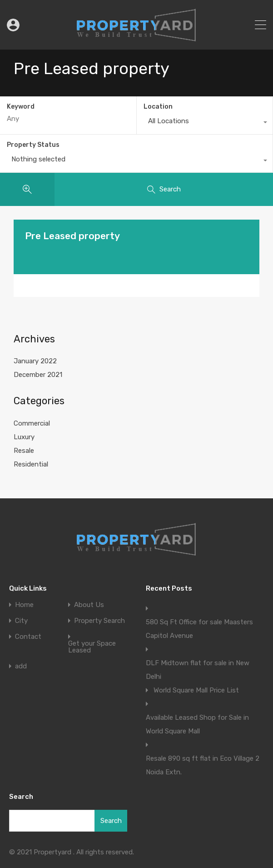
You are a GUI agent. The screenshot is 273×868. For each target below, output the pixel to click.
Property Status (33, 145)
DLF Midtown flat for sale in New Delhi (198, 670)
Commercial (32, 423)
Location (158, 107)
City (21, 621)
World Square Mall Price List (196, 690)
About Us (89, 605)
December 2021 (38, 375)
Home (24, 605)
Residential (31, 464)
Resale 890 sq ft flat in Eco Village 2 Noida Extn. (203, 765)
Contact (28, 637)
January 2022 (35, 361)
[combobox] (205, 123)
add (21, 666)
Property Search (99, 621)
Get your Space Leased (92, 647)
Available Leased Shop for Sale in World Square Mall (197, 724)
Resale (24, 451)
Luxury (24, 437)
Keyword (21, 107)
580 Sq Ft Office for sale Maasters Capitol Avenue (199, 629)
